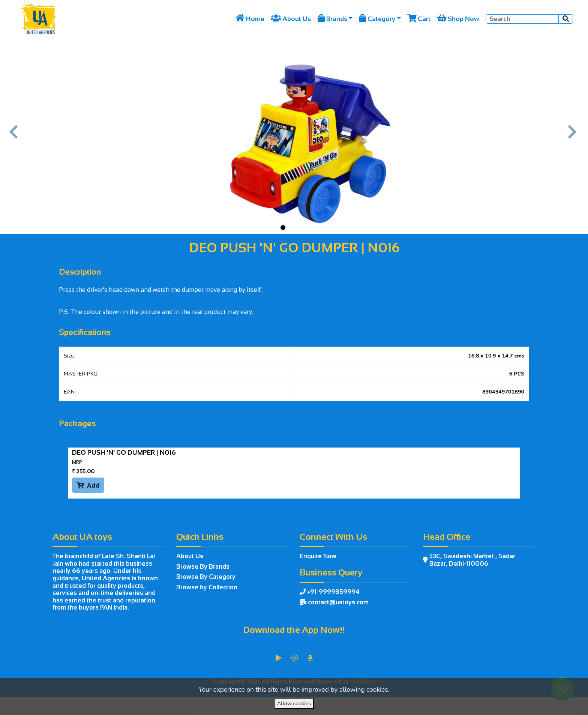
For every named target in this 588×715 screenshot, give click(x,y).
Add (88, 485)
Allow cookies (294, 703)
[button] (15, 136)
